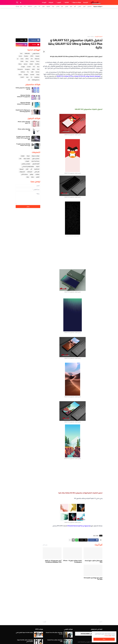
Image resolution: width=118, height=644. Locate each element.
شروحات (44, 2)
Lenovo (32, 61)
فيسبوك (21, 169)
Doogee (26, 75)
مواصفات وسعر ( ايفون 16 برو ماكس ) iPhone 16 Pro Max (23, 138)
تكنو (21, 6)
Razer (20, 75)
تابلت (20, 159)
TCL (28, 72)
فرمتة (28, 156)
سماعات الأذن (25, 174)
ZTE (39, 6)
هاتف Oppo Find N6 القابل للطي (24, 632)
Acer (27, 77)
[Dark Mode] (21, 2)
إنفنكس (58, 6)
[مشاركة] (44, 52)
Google (23, 67)
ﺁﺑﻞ (31, 169)
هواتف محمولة (77, 2)
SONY (22, 61)
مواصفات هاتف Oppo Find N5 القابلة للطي (25, 641)
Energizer (27, 69)
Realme (26, 56)
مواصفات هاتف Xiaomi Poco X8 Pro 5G (54, 633)
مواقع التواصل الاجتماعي (28, 166)
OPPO (32, 56)
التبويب (59, 2)
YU (31, 77)
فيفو (71, 6)
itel (29, 80)
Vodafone (37, 77)
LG (18, 59)
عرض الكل (45, 545)
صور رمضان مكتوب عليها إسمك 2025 (93, 561)
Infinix (27, 59)
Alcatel (31, 64)
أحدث (100, 622)
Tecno (38, 61)
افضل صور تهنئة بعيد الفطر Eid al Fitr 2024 (93, 579)
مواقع (32, 174)
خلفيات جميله (91, 37)
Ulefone (23, 72)
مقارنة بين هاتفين (26, 164)
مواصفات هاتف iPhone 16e (24, 130)
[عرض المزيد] (70, 540)
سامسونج (89, 6)
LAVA (32, 72)
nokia (22, 59)
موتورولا (48, 6)
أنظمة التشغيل (36, 164)
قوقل (43, 6)
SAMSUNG (27, 53)
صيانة (28, 177)
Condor (29, 67)
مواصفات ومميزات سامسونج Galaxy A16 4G (24, 103)
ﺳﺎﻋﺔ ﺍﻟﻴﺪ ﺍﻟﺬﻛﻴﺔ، (35, 161)
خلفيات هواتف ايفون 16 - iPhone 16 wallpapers (73, 561)
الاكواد (38, 166)
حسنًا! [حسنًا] (104, 639)
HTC (25, 6)
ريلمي (35, 6)
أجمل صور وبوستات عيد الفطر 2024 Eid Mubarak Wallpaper (53, 561)
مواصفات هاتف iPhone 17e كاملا (24, 122)
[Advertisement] (59, 22)
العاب (27, 169)
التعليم (38, 177)
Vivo (21, 53)
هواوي (67, 6)
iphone (26, 64)
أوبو (75, 6)
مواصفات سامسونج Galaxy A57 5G (23, 88)
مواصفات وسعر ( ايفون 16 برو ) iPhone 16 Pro (23, 145)
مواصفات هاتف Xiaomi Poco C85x (55, 641)
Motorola (37, 59)
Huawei (37, 56)
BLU (38, 67)
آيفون (84, 6)
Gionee (37, 72)
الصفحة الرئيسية (99, 37)
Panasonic (20, 69)
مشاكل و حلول (36, 159)
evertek (32, 75)
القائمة (67, 2)
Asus (27, 61)
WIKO (33, 69)
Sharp (38, 75)
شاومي (79, 6)
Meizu (20, 64)
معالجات (37, 174)
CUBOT (22, 77)
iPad (38, 69)
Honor (20, 56)
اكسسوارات (22, 172)
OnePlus (30, 6)
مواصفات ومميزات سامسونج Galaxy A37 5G (24, 96)
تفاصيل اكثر (109, 636)
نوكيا (53, 6)
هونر (62, 6)
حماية (33, 177)
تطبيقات (51, 2)
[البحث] (17, 2)
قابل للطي (37, 172)
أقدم (45, 622)
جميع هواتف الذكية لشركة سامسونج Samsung (23, 111)
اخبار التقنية (37, 169)
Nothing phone (36, 80)
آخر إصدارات (30, 172)
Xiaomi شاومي (36, 53)
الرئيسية (86, 2)
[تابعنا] (18, 6)
